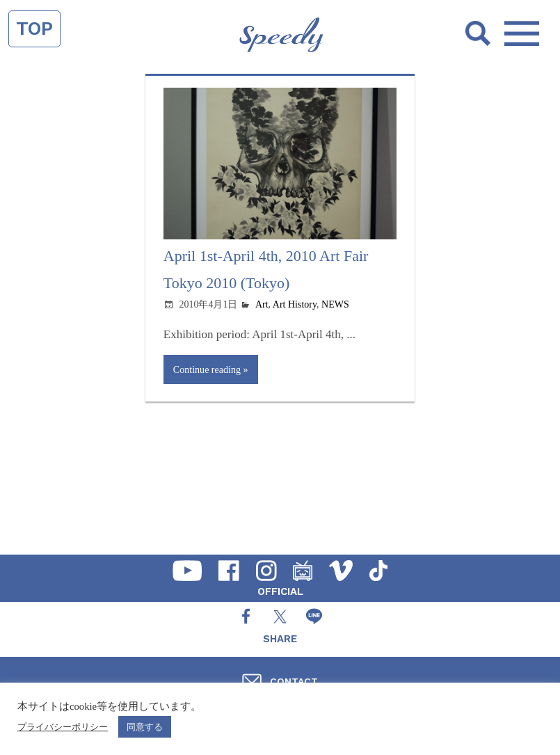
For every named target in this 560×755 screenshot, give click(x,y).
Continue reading (207, 369)
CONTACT (294, 681)
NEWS (335, 304)
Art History (295, 304)
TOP (34, 29)
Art (262, 304)
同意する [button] (145, 727)
